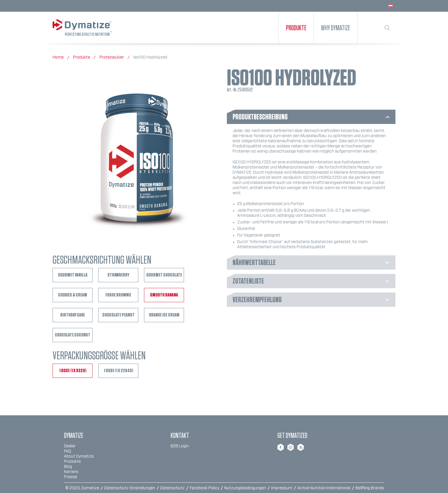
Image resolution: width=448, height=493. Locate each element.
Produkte (72, 462)
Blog (68, 467)
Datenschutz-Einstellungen (130, 488)
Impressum (282, 488)
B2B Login (180, 446)
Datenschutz (173, 488)
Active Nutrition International (324, 488)
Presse (71, 477)
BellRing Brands (370, 488)
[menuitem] (296, 28)
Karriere (71, 472)
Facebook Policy (205, 488)
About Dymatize (79, 456)
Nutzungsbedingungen (246, 488)
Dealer (70, 446)
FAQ (68, 451)
